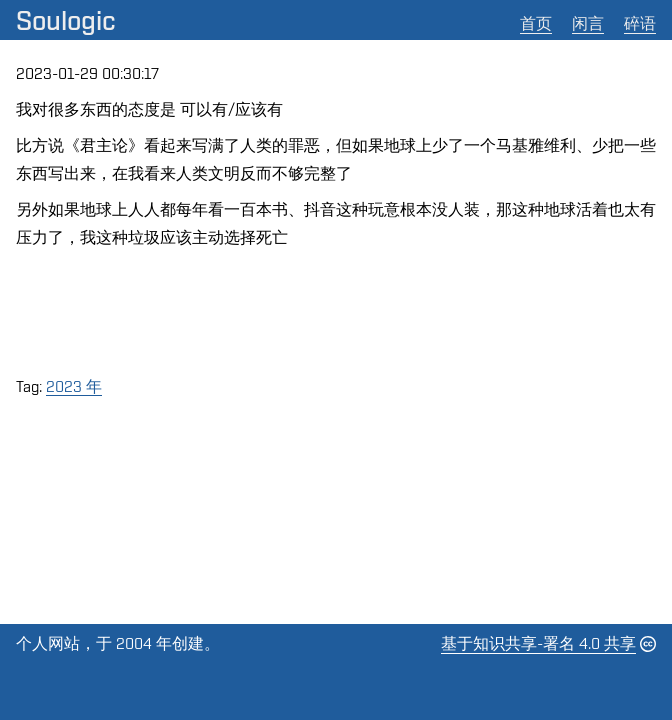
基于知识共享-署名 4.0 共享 (538, 643)
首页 (536, 23)
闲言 (588, 23)
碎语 (640, 23)
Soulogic (66, 20)
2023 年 (74, 386)
